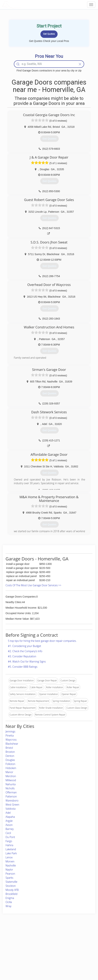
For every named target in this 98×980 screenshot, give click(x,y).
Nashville (11, 865)
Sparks (9, 878)
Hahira (9, 845)
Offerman (11, 792)
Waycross (11, 740)
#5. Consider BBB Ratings (23, 667)
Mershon (11, 776)
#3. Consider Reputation (22, 656)
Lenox (9, 857)
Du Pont (10, 837)
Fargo (9, 841)
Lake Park (11, 853)
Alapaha (10, 817)
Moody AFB (12, 890)
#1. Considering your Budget (25, 646)
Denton (10, 756)
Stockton (11, 886)
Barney (10, 829)
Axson (9, 825)
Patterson (11, 796)
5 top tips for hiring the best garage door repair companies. (42, 641)
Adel (8, 813)
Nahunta (11, 784)
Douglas (10, 760)
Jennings (10, 731)
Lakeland (11, 849)
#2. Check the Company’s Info (25, 651)
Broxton (10, 752)
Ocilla (9, 902)
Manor (9, 772)
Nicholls (10, 788)
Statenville (11, 882)
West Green (12, 805)
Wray (8, 906)
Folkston (10, 764)
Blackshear (12, 744)
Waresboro (12, 800)
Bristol (9, 748)
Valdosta (11, 809)
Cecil (8, 833)
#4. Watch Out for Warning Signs (27, 661)
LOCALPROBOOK (23, 5)
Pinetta (10, 736)
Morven (10, 861)
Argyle (9, 821)
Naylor (9, 870)
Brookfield (11, 894)
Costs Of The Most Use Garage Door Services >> (33, 585)
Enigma (10, 898)
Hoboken (11, 768)
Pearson (10, 874)
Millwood (11, 780)
